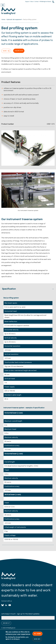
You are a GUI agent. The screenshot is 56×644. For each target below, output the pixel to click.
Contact (37, 2)
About (32, 2)
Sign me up (6, 623)
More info (37, 639)
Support (27, 2)
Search (53, 2)
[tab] (28, 289)
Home (3, 20)
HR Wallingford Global (45, 2)
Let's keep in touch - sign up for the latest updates (20, 614)
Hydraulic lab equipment (14, 20)
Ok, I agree (37, 634)
